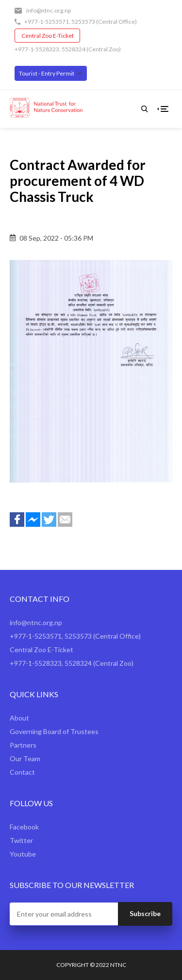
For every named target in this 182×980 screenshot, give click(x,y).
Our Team (25, 758)
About (19, 718)
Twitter (21, 840)
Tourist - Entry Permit (47, 73)
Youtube (23, 854)
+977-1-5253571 (47, 22)
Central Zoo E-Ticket (48, 36)
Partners (23, 745)
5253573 (83, 22)
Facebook (24, 827)
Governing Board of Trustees (54, 731)
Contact (22, 772)
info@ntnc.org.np (49, 10)
